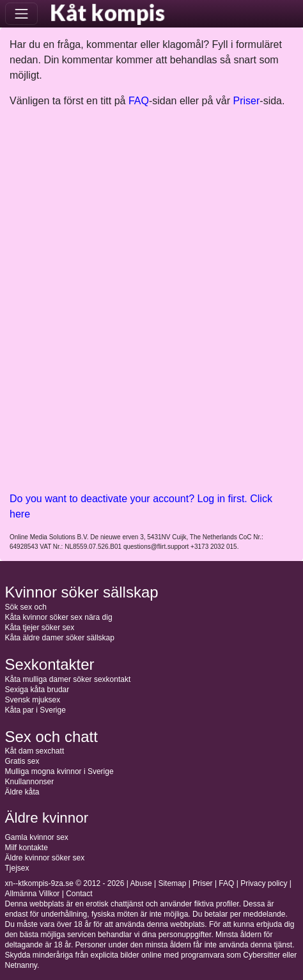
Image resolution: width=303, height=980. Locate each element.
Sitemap (172, 883)
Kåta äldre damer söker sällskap (60, 638)
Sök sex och (26, 607)
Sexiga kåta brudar (37, 690)
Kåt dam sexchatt (35, 751)
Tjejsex (17, 868)
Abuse (141, 883)
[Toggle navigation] (21, 14)
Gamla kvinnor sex (37, 837)
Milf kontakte (27, 848)
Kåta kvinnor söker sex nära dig (59, 617)
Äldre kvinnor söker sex (45, 858)
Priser (247, 101)
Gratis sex (22, 761)
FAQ (139, 101)
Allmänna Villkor (33, 894)
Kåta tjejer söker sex (40, 628)
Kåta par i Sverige (35, 710)
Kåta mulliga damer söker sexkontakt (68, 679)
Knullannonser (30, 782)
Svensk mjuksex (33, 700)
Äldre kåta (22, 792)
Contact (79, 894)
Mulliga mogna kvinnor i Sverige (59, 771)
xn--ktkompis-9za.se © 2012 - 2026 (65, 883)
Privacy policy (264, 883)
